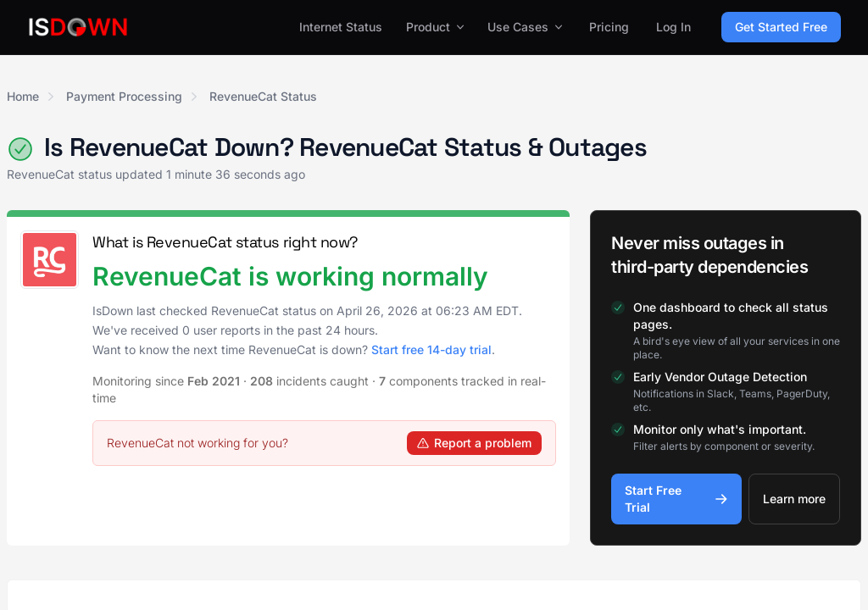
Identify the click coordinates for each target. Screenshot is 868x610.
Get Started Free (781, 27)
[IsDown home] (78, 27)
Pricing (609, 27)
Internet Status (341, 27)
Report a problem (474, 443)
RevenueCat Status (263, 96)
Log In (673, 27)
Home (23, 96)
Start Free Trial (676, 499)
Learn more (794, 499)
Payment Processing (124, 96)
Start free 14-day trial (431, 349)
